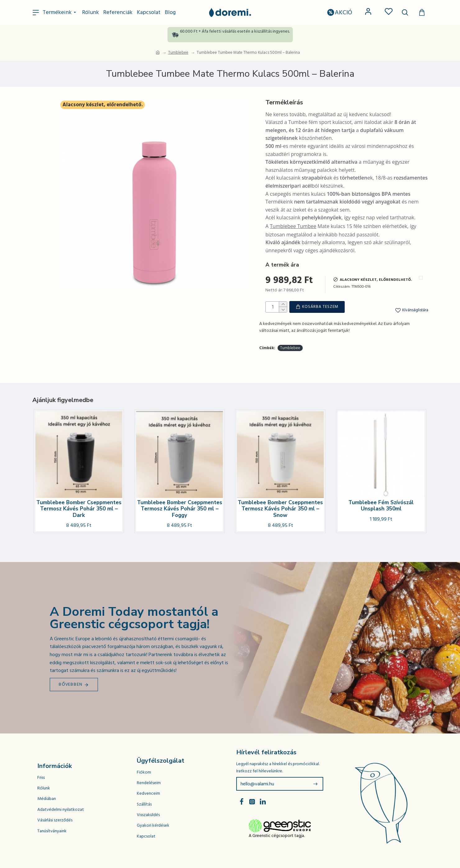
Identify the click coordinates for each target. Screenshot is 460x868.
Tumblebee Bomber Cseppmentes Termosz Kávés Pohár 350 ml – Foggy (180, 509)
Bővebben (71, 684)
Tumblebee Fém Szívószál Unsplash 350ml (381, 506)
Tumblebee (178, 53)
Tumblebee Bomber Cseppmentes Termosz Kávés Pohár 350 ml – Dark (79, 509)
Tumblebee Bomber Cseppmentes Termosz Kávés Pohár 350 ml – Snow (280, 509)
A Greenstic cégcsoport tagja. (277, 836)
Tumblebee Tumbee (293, 226)
